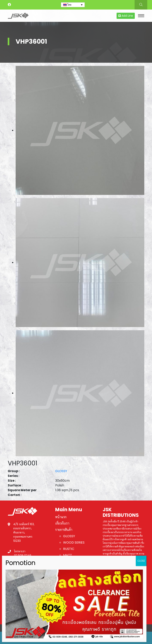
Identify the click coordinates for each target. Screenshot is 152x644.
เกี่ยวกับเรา (62, 523)
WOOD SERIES (74, 542)
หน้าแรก (61, 517)
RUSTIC (69, 549)
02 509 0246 (23, 555)
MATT (68, 555)
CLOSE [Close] (141, 561)
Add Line (126, 16)
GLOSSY (61, 471)
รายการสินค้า (64, 530)
